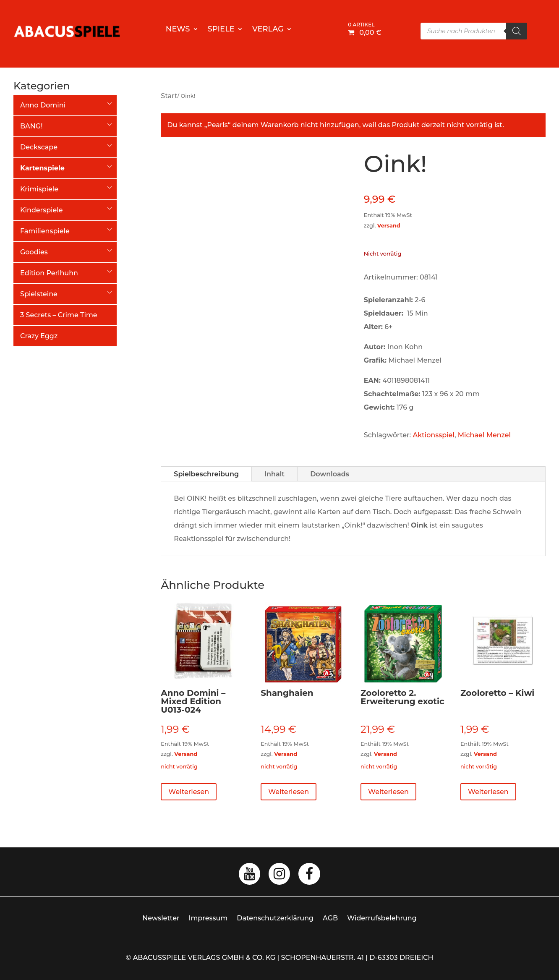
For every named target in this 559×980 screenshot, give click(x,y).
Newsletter (161, 918)
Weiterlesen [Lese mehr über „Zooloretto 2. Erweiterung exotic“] (388, 792)
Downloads (330, 474)
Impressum (208, 918)
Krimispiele (39, 189)
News (178, 30)
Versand (389, 226)
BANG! (31, 126)
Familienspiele (45, 231)
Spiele (221, 30)
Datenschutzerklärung (275, 918)
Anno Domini (43, 105)
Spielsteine (39, 294)
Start (169, 96)
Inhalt (274, 474)
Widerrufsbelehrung (382, 918)
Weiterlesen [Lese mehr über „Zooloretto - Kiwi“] (488, 792)
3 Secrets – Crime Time (59, 315)
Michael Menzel (484, 435)
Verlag (268, 30)
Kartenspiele (42, 168)
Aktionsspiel (434, 435)
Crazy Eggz (39, 336)
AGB (330, 918)
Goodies (34, 252)
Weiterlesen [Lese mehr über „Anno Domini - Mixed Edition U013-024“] (189, 792)
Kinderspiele (42, 210)
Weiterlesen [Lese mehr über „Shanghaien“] (289, 792)
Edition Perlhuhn (49, 273)
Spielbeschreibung (206, 474)
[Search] (517, 31)
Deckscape (39, 147)
